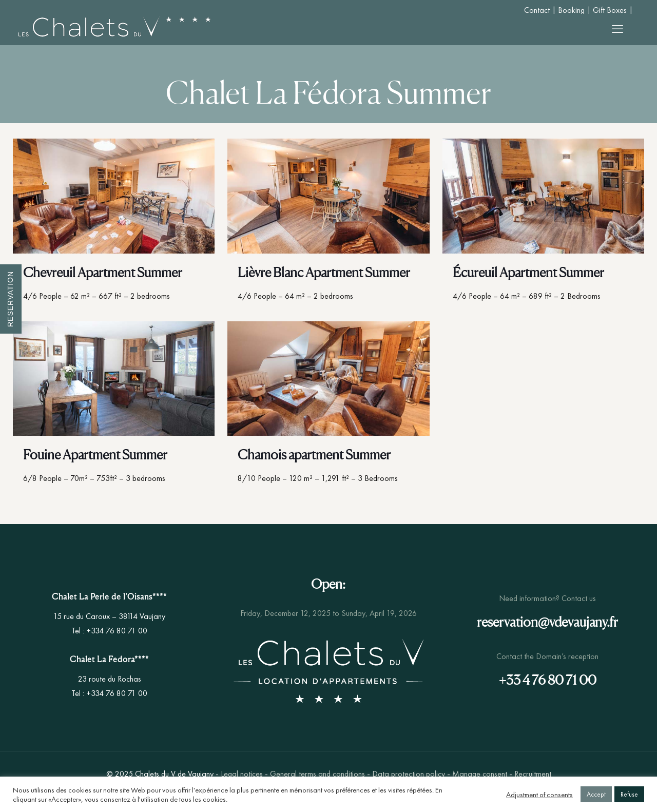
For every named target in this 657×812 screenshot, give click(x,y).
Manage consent (480, 774)
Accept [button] (596, 794)
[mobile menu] (617, 29)
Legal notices (242, 774)
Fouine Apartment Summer (95, 455)
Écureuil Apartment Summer (528, 272)
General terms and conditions (317, 774)
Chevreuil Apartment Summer (103, 272)
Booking (571, 10)
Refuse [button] (629, 794)
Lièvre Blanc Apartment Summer (324, 272)
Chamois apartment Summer (314, 455)
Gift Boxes (610, 10)
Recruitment (533, 774)
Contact (537, 10)
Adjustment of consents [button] (539, 795)
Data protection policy (409, 774)
